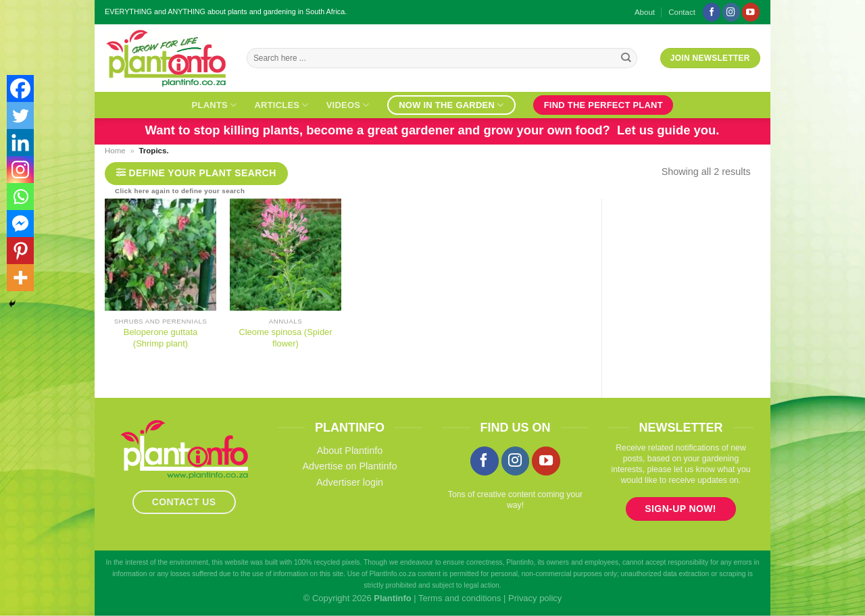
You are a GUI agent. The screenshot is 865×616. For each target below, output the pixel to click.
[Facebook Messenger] (20, 224)
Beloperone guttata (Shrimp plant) (160, 338)
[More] (20, 278)
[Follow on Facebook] (712, 12)
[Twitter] (20, 115)
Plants (215, 105)
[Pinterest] (20, 251)
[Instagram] (20, 170)
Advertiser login (350, 482)
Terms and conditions (460, 598)
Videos (348, 105)
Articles (281, 105)
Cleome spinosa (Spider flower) (285, 338)
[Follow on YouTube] (751, 12)
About (645, 12)
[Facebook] (20, 88)
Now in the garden (451, 105)
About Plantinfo (350, 451)
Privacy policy (535, 598)
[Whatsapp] (20, 197)
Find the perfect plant (603, 105)
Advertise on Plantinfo (350, 466)
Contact (682, 12)
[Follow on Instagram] (731, 12)
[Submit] (626, 58)
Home (115, 151)
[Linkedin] (20, 143)
